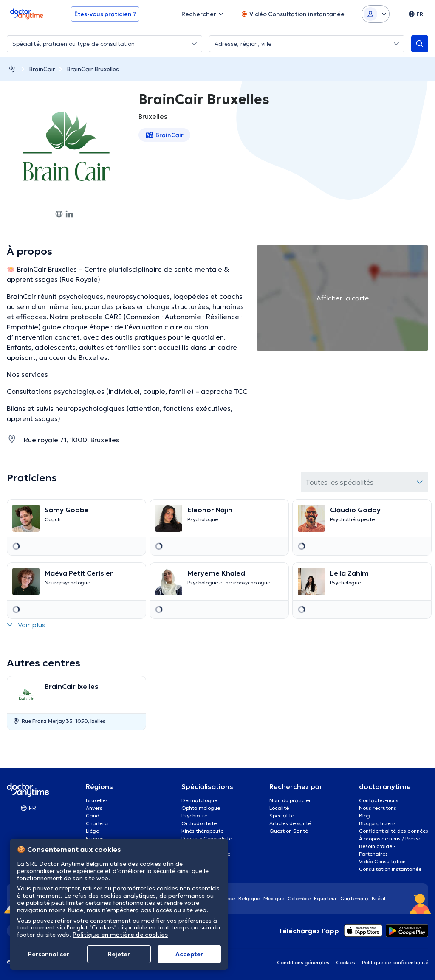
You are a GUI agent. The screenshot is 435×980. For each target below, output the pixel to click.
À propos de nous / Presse (390, 838)
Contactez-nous (379, 800)
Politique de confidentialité (395, 962)
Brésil (379, 898)
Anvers (94, 808)
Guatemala (354, 898)
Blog (364, 816)
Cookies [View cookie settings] (346, 962)
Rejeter (119, 954)
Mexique (274, 898)
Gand (93, 816)
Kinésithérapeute (202, 831)
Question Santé (289, 831)
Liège (92, 831)
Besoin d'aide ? (377, 846)
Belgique (249, 898)
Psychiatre (194, 816)
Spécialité (282, 816)
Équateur (325, 898)
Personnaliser (49, 954)
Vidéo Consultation (382, 861)
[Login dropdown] (376, 14)
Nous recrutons (378, 808)
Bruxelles (97, 800)
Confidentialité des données (394, 831)
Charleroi (97, 823)
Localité (279, 808)
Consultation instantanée (390, 869)
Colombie (299, 898)
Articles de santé (290, 823)
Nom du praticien (291, 800)
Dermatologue (199, 800)
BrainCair (42, 69)
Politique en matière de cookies (120, 935)
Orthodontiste (199, 823)
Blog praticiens (377, 823)
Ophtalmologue (201, 808)
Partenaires (373, 854)
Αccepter (189, 954)
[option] (75, 703)
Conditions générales (303, 962)
